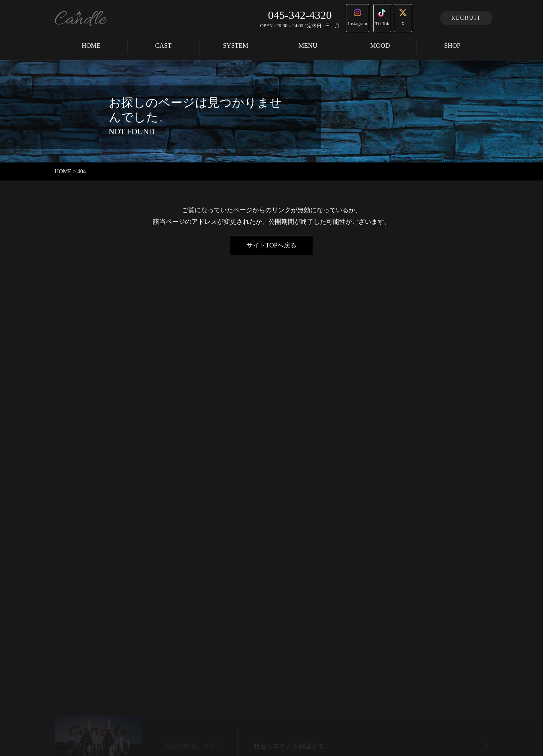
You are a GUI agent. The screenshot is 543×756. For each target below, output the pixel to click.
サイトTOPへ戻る (272, 245)
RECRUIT (466, 17)
